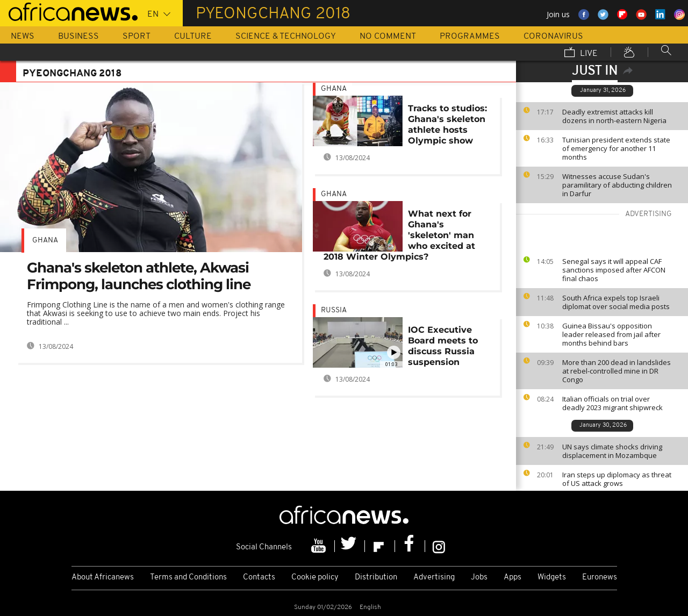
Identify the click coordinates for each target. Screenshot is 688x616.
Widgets (552, 578)
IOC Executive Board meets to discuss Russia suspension (443, 346)
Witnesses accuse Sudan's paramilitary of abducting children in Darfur (617, 185)
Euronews (600, 578)
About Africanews (103, 578)
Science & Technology (286, 37)
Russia (334, 310)
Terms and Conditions (188, 578)
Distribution (376, 578)
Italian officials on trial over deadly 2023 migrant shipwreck (612, 403)
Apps (513, 578)
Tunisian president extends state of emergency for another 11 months (616, 148)
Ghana (45, 241)
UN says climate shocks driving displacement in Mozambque (612, 451)
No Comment (388, 37)
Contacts (259, 578)
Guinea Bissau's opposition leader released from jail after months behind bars (611, 334)
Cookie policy (315, 578)
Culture (193, 37)
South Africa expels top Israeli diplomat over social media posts (616, 302)
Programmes (470, 37)
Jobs (479, 578)
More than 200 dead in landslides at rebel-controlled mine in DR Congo (617, 371)
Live (581, 53)
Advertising (434, 578)
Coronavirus (553, 37)
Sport (137, 37)
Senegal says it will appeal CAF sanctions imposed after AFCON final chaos (614, 270)
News (23, 37)
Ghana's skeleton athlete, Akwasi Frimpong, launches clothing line (139, 276)
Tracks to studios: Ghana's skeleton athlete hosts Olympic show (447, 124)
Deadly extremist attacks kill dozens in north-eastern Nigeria (614, 116)
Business (78, 37)
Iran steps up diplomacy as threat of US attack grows (617, 479)
